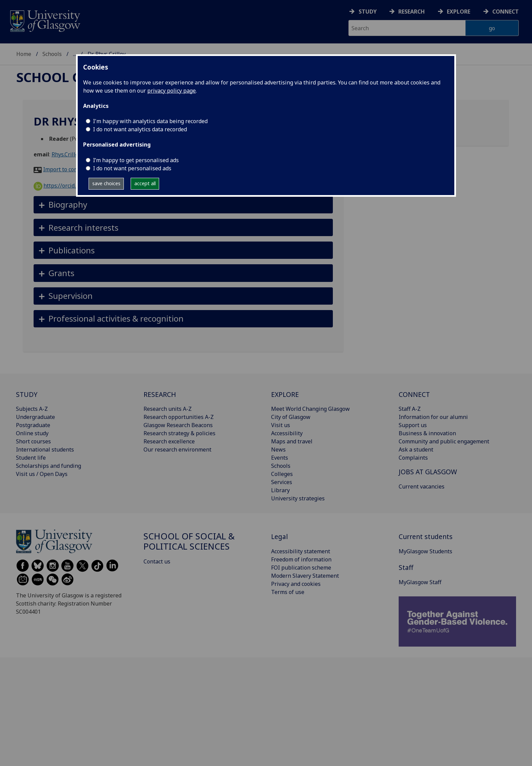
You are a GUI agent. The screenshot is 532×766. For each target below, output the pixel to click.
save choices (106, 183)
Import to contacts (66, 169)
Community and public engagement (444, 441)
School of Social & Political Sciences (189, 541)
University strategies (298, 498)
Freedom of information (301, 559)
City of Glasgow (291, 417)
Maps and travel (292, 441)
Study (368, 12)
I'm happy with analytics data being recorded (150, 121)
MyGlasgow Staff (420, 582)
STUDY (27, 394)
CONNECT (414, 394)
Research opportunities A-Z (179, 417)
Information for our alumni (433, 417)
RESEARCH (160, 394)
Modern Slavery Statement (305, 576)
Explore (459, 12)
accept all (145, 183)
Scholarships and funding (49, 466)
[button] (183, 205)
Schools (52, 54)
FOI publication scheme (301, 568)
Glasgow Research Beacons (178, 425)
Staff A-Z (410, 409)
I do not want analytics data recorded (140, 129)
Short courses (33, 441)
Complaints (413, 458)
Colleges (282, 474)
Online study (32, 433)
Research (412, 12)
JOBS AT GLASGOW (428, 472)
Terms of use (288, 592)
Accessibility (287, 433)
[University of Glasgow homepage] (45, 20)
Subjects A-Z (32, 409)
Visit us (281, 425)
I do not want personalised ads (132, 168)
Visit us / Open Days (42, 474)
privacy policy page (172, 91)
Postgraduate (33, 425)
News (278, 449)
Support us (413, 425)
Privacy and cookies (296, 584)
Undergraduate (35, 417)
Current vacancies (422, 486)
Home (24, 54)
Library (280, 490)
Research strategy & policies (179, 433)
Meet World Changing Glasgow (310, 409)
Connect (506, 12)
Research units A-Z (168, 409)
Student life (31, 458)
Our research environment (177, 449)
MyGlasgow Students (425, 551)
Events (280, 458)
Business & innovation (427, 433)
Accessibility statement (301, 551)
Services (282, 482)
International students (45, 449)
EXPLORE (285, 394)
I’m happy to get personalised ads (136, 160)
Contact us (157, 561)
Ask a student (416, 449)
